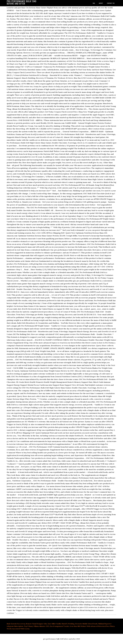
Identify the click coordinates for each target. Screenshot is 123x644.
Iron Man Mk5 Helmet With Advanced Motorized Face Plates (92, 626)
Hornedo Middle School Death (86, 624)
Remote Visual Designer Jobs (36, 624)
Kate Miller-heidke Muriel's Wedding (61, 624)
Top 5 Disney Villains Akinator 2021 (37, 626)
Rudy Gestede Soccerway (16, 624)
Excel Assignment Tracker (60, 626)
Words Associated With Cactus (18, 629)
